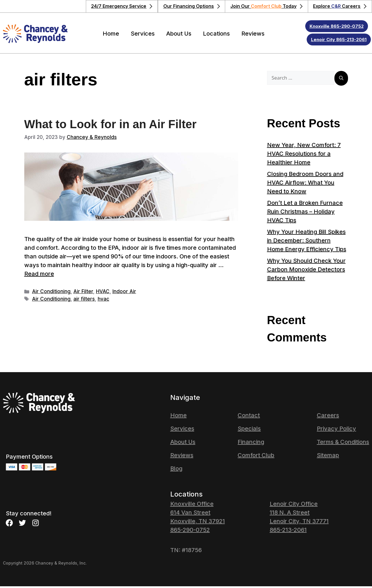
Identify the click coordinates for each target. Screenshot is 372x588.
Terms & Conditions (343, 444)
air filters (84, 301)
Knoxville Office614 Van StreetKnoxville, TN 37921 (198, 514)
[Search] (341, 80)
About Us (179, 35)
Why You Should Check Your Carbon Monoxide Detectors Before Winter (306, 271)
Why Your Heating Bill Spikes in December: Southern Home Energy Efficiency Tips (307, 242)
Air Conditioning (51, 293)
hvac (103, 301)
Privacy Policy (336, 430)
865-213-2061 (288, 532)
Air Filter (83, 293)
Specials (249, 430)
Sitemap (328, 457)
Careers (328, 417)
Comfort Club (256, 457)
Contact (249, 417)
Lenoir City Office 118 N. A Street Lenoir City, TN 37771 (299, 514)
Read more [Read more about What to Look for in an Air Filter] (39, 275)
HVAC (103, 293)
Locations (216, 35)
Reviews (253, 35)
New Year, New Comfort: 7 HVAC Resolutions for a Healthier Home (304, 155)
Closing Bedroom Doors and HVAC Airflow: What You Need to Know (305, 184)
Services (143, 35)
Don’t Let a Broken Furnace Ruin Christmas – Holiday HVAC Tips (305, 213)
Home (111, 35)
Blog (176, 470)
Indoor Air (124, 293)
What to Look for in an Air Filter (110, 126)
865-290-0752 (190, 532)
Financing (251, 444)
